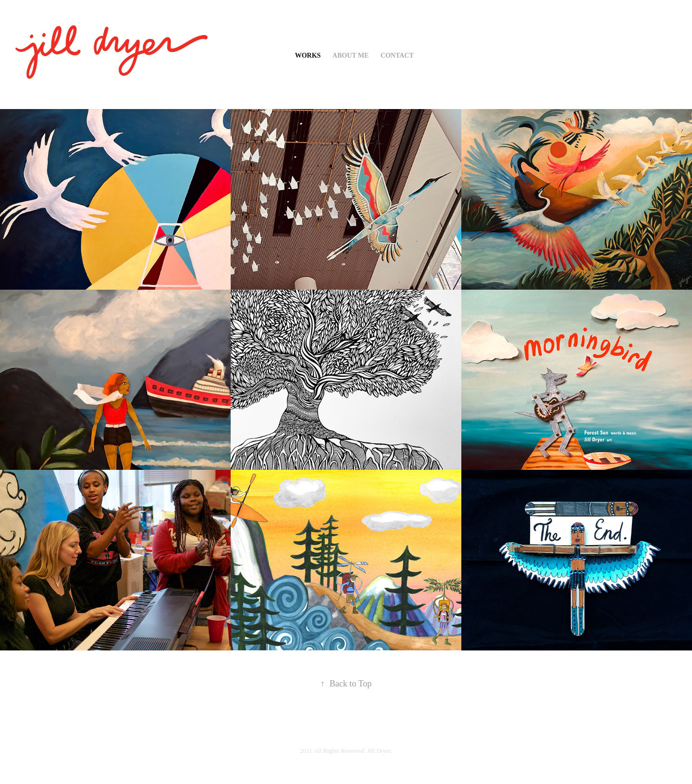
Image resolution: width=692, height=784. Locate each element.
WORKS (308, 55)
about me (351, 55)
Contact (397, 55)
